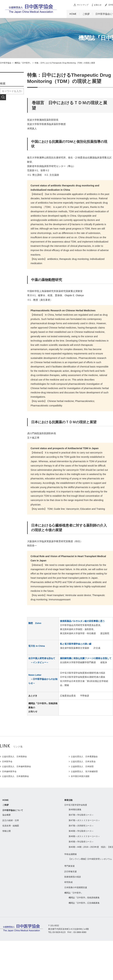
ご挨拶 (86, 14)
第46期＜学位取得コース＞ (81, 831)
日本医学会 (7, 762)
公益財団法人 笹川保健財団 (84, 771)
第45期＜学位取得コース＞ (81, 842)
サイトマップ (83, 5)
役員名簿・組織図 (11, 826)
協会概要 (7, 815)
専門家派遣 (69, 866)
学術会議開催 (71, 854)
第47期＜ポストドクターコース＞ (84, 820)
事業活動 (68, 800)
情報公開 (7, 831)
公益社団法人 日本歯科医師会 (17, 766)
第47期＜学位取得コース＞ (81, 815)
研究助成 (68, 882)
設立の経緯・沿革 (11, 820)
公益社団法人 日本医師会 (14, 757)
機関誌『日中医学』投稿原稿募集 (84, 898)
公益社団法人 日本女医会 (83, 762)
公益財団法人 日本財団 (82, 766)
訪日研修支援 (71, 872)
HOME (73, 14)
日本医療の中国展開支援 (76, 887)
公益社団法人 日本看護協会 (84, 757)
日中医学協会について (13, 810)
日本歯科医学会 (9, 771)
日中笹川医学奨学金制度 (76, 805)
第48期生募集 (75, 810)
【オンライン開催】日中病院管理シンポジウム (90, 859)
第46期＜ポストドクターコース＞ (84, 836)
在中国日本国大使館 (80, 776)
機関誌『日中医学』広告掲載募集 (84, 903)
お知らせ (98, 5)
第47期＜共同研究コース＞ (81, 826)
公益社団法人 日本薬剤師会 (15, 776)
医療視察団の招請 (73, 877)
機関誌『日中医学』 (74, 893)
